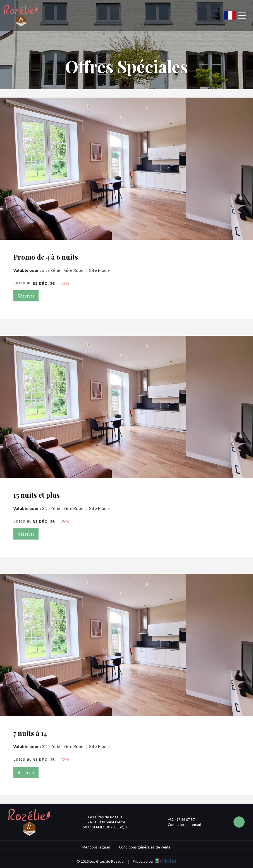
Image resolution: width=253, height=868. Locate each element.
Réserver (26, 296)
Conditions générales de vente (145, 847)
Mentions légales (97, 847)
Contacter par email (181, 825)
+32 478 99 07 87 (178, 819)
